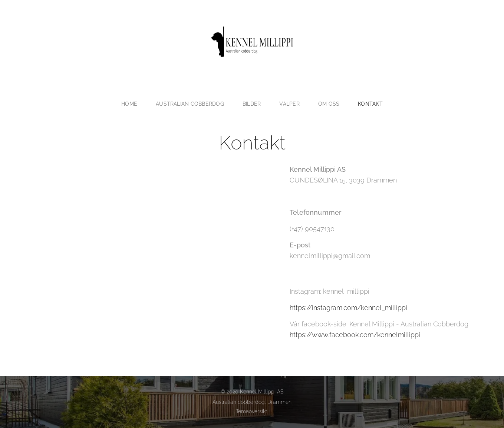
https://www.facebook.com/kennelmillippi (355, 334)
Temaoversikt (252, 411)
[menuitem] (130, 104)
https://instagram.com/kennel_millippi (348, 307)
